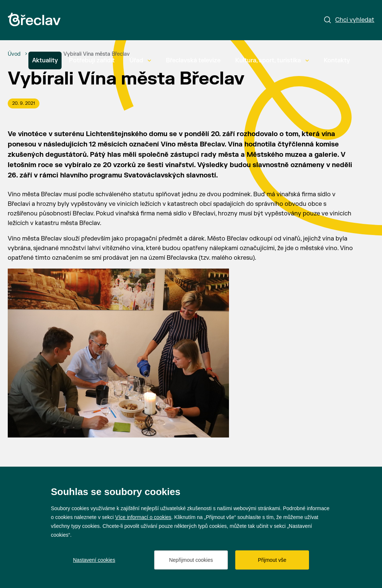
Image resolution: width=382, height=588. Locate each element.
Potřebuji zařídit (92, 60)
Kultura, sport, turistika (272, 60)
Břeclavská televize (193, 60)
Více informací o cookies (143, 517)
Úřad (140, 60)
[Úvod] (14, 54)
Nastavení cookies (94, 560)
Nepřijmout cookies (191, 560)
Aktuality (45, 60)
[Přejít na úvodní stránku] (34, 19)
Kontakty (337, 60)
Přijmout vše (272, 560)
